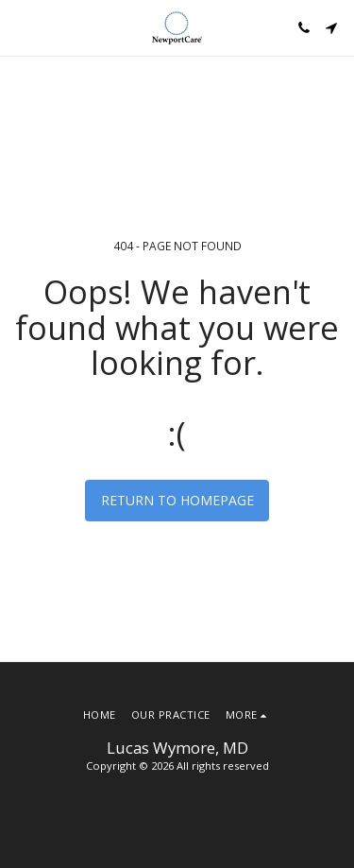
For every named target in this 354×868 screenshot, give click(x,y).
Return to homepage (177, 500)
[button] (21, 27)
